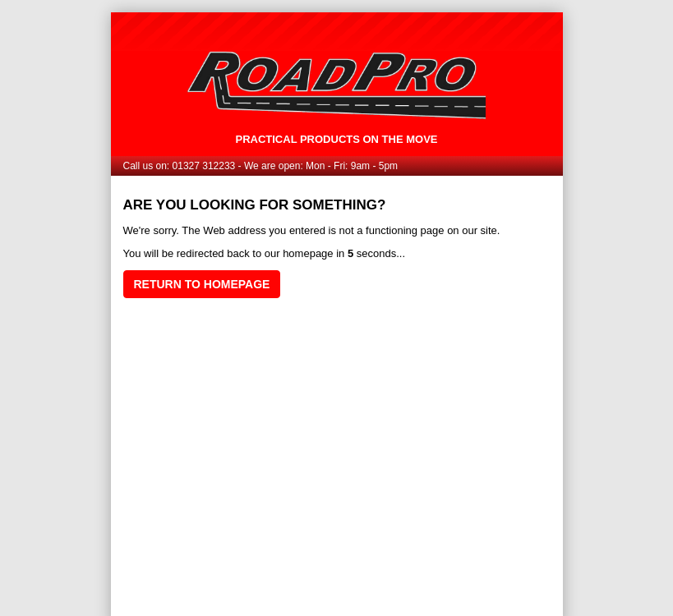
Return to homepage (202, 284)
